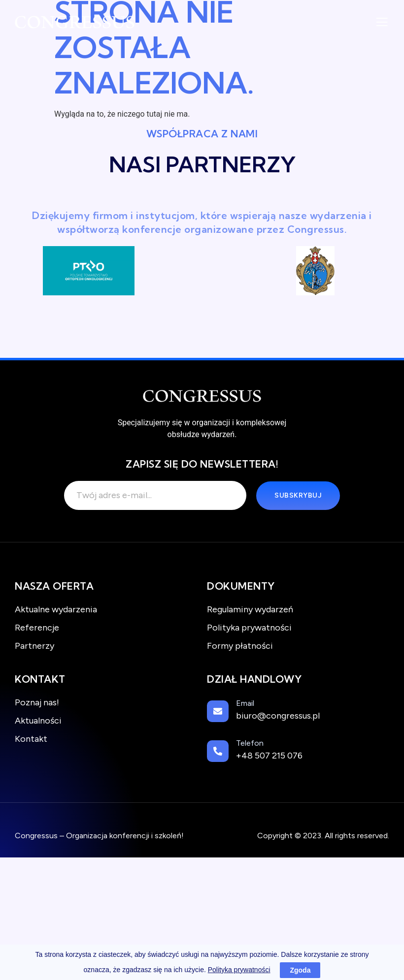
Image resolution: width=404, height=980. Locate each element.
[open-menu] (382, 23)
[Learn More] (298, 713)
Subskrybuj (298, 495)
